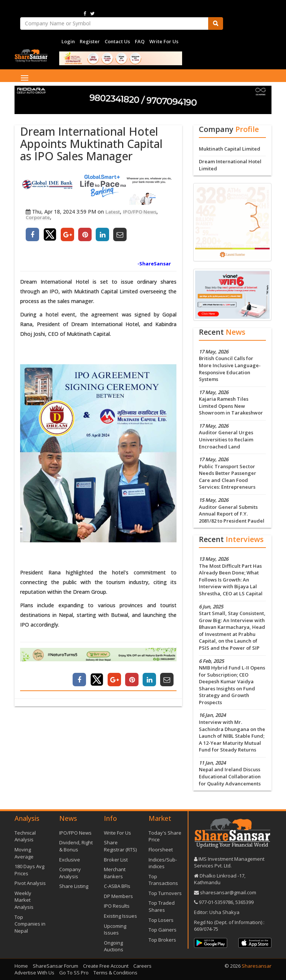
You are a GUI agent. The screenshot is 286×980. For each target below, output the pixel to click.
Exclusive (70, 860)
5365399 (244, 902)
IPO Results (117, 906)
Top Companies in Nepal (30, 924)
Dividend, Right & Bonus (76, 846)
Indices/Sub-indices (163, 863)
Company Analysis (70, 873)
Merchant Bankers (115, 873)
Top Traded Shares (162, 906)
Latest (113, 212)
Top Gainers (163, 930)
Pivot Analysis (30, 883)
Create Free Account (106, 966)
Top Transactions (163, 880)
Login (68, 41)
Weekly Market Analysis (24, 900)
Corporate (38, 217)
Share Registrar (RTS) (120, 846)
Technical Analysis (25, 836)
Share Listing (74, 886)
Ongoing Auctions (114, 946)
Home (21, 966)
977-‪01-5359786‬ (216, 902)
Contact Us (117, 41)
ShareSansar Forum (55, 966)
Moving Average (24, 853)
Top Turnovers (165, 893)
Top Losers (161, 920)
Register (90, 41)
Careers (142, 966)
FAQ (140, 41)
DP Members (118, 896)
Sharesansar (257, 966)
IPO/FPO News (140, 212)
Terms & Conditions (115, 973)
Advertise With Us (34, 973)
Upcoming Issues (115, 929)
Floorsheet (161, 850)
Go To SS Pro (74, 973)
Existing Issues (120, 916)
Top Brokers (162, 940)
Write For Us (164, 41)
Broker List (116, 860)
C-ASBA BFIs (117, 886)
